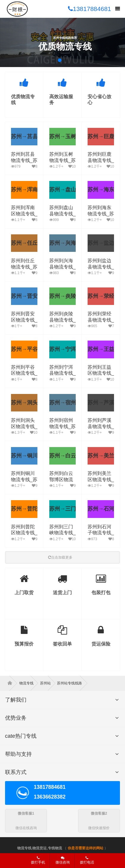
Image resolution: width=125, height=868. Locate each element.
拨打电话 (87, 860)
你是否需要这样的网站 (86, 848)
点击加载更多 (60, 557)
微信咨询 (60, 862)
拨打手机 (38, 860)
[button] (60, 60)
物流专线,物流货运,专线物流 (40, 848)
